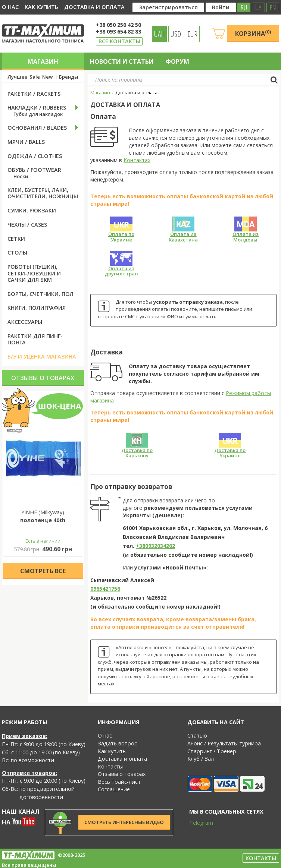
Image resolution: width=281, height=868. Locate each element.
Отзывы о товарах (43, 378)
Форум (177, 61)
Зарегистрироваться (168, 7)
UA (258, 7)
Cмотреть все (43, 571)
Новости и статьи (122, 61)
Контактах (137, 160)
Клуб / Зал (201, 759)
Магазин (43, 61)
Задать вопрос (117, 743)
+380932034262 (155, 546)
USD (176, 34)
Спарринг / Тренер (212, 751)
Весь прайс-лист (119, 782)
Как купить (41, 7)
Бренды (69, 77)
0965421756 (105, 589)
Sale (35, 77)
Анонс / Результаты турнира (224, 743)
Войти (221, 7)
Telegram (196, 823)
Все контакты (119, 41)
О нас (10, 7)
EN (273, 7)
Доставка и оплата (94, 7)
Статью (197, 736)
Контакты (110, 766)
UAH (160, 34)
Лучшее (17, 77)
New (47, 77)
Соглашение (114, 789)
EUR (192, 34)
